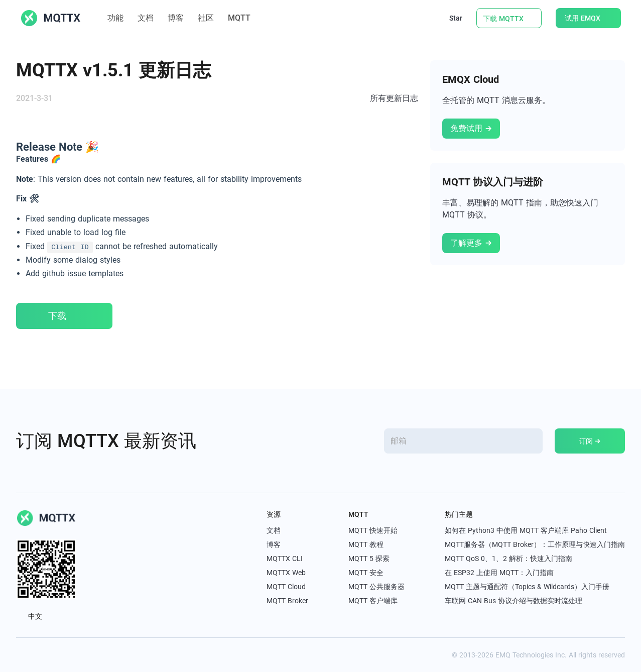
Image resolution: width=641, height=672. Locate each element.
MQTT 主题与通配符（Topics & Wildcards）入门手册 (527, 587)
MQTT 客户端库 (373, 601)
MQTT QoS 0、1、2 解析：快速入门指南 (508, 558)
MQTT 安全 (366, 573)
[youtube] (65, 655)
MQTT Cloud (286, 587)
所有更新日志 (394, 98)
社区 (206, 18)
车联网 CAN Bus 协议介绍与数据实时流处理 (514, 601)
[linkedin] (43, 655)
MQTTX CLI (285, 558)
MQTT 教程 (366, 544)
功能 (115, 18)
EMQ (503, 655)
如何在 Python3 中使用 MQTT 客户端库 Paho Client (526, 530)
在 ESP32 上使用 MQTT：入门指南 (499, 573)
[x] (21, 655)
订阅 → (590, 441)
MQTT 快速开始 (373, 530)
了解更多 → (471, 243)
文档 (146, 18)
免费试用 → (471, 128)
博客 (176, 18)
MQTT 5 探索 (369, 558)
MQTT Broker (287, 601)
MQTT (244, 18)
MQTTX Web (286, 573)
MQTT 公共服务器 (376, 587)
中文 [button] (35, 616)
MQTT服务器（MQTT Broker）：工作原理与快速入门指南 (535, 544)
